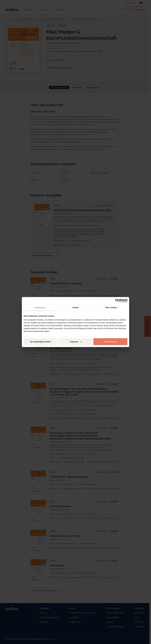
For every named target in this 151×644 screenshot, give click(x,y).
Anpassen (76, 342)
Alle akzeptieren (110, 342)
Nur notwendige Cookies (41, 342)
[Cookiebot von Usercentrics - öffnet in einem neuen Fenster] (117, 301)
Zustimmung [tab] (40, 308)
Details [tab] (75, 308)
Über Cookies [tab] (111, 308)
